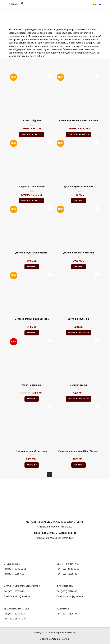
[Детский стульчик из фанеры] (32, 227)
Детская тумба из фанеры (78, 187)
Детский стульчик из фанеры (32, 253)
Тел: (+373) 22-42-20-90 (68, 569)
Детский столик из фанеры (79, 253)
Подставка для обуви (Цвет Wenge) (78, 451)
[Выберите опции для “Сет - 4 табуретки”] (32, 134)
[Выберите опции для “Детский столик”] (78, 399)
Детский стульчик (78, 319)
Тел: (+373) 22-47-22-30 (15, 569)
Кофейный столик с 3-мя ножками (79, 121)
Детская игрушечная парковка (32, 319)
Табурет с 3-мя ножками (32, 187)
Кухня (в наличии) (32, 385)
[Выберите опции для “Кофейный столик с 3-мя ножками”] (78, 134)
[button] (79, 201)
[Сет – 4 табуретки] (32, 95)
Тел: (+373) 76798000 (67, 592)
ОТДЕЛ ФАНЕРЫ (12, 564)
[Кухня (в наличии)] (32, 360)
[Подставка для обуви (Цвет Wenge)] (78, 426)
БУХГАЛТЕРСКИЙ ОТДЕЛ (16, 609)
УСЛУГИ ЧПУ (63, 609)
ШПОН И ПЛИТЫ (65, 587)
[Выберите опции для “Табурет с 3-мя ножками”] (32, 201)
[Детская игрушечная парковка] (32, 293)
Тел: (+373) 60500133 (67, 574)
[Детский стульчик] (78, 293)
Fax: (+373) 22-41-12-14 (15, 619)
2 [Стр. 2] (55, 475)
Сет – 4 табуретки (32, 120)
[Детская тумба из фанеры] (78, 161)
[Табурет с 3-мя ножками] (32, 161)
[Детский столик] (78, 360)
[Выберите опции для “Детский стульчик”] (78, 333)
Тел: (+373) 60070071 (14, 592)
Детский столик (78, 385)
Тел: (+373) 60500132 (14, 574)
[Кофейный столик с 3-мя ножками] (78, 95)
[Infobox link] (55, 515)
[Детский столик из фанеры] (78, 227)
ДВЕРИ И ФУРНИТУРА (67, 564)
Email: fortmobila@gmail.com (17, 597)
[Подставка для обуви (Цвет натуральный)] (32, 426)
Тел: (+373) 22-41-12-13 (15, 614)
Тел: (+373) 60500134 (67, 614)
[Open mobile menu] (13, 4)
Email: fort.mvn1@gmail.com (70, 597)
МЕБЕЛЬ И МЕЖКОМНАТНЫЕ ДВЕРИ (22, 587)
